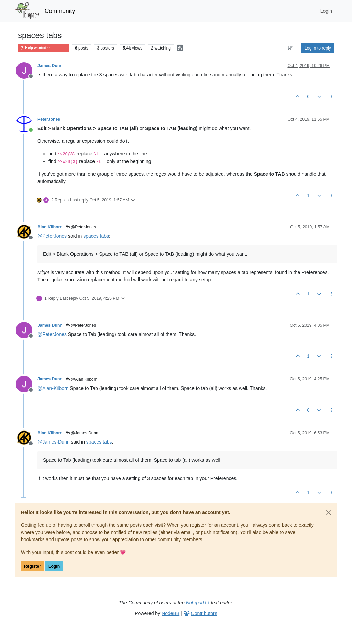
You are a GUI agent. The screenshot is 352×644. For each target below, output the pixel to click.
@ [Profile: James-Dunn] (54, 442)
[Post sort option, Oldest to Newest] (290, 48)
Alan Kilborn (50, 227)
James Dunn (50, 66)
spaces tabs (96, 236)
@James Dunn (82, 433)
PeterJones (49, 119)
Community (60, 11)
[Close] (329, 513)
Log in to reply (318, 48)
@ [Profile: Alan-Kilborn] (53, 388)
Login (54, 566)
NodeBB (170, 613)
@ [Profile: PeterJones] (52, 236)
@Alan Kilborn (81, 379)
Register (32, 566)
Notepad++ (198, 603)
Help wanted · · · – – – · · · (43, 48)
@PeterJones (81, 227)
